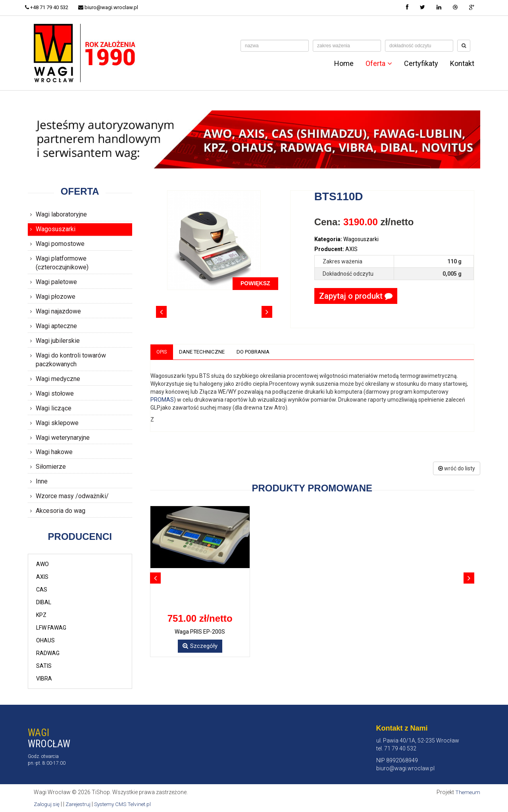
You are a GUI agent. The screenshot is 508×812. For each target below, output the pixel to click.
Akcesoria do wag (61, 511)
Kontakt (462, 64)
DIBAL (44, 602)
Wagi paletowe (56, 282)
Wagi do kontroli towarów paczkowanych (71, 360)
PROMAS (162, 400)
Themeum (467, 792)
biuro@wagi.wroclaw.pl (114, 7)
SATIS (44, 666)
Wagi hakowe (54, 452)
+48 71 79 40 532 (49, 7)
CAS (42, 590)
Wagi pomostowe (60, 244)
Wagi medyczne (58, 379)
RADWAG (48, 653)
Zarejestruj (80, 804)
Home (344, 64)
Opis (163, 352)
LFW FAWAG (51, 628)
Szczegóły (200, 646)
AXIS (42, 577)
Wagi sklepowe (57, 423)
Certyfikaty (421, 64)
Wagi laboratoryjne (61, 214)
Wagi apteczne (56, 326)
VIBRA (44, 679)
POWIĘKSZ (255, 283)
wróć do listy (457, 469)
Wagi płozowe (56, 297)
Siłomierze (51, 467)
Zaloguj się (47, 804)
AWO (42, 564)
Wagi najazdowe (58, 311)
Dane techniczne (205, 352)
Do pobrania (259, 352)
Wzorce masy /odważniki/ (72, 496)
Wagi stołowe (55, 393)
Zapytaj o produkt (356, 296)
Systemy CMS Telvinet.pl (127, 804)
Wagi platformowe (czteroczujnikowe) (62, 263)
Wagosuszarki (56, 229)
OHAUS (45, 640)
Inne (42, 481)
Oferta (379, 64)
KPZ (41, 615)
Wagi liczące (54, 408)
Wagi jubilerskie (58, 341)
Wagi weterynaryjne (63, 438)
